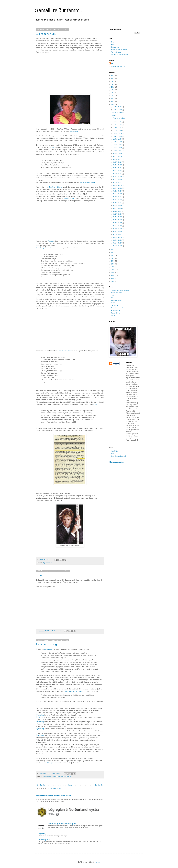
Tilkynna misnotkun (117, 462)
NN (112, 63)
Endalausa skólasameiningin (51, 777)
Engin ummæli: (57, 631)
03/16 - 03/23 (117, 226)
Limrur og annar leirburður (119, 55)
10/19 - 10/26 (117, 145)
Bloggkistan (114, 451)
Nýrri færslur (41, 785)
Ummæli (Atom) (55, 788)
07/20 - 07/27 (117, 182)
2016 (113, 99)
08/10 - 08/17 (117, 174)
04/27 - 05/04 (117, 214)
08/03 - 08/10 (117, 177)
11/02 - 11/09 (117, 139)
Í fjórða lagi (40, 729)
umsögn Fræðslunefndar (74, 691)
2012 (113, 252)
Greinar (113, 45)
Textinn (52, 147)
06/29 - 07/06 (117, 188)
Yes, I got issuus (116, 52)
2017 (113, 96)
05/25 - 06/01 (117, 203)
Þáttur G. (114, 454)
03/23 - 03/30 (117, 223)
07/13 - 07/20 (117, 185)
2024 (113, 75)
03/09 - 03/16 (117, 229)
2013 (113, 250)
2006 (113, 270)
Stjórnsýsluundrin (65, 777)
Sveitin (113, 303)
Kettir (112, 295)
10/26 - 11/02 (117, 142)
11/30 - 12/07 (117, 127)
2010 (113, 258)
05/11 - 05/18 (117, 208)
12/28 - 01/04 (117, 107)
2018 (113, 93)
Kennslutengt (115, 47)
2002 (113, 281)
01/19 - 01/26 (117, 243)
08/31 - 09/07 (117, 165)
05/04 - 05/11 (117, 211)
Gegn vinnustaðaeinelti (118, 456)
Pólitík (113, 298)
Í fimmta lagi (40, 735)
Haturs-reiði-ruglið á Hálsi (119, 50)
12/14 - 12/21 (117, 122)
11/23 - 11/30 (117, 130)
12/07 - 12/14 (117, 125)
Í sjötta (39, 745)
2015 (113, 101)
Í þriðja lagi (40, 722)
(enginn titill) (42, 834)
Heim (70, 785)
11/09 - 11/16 (117, 136)
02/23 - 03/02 (117, 234)
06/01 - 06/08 (117, 200)
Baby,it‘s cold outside (88, 182)
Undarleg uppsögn (47, 644)
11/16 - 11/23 (117, 133)
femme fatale (69, 198)
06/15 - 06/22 (117, 194)
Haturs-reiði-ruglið (117, 293)
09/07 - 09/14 (117, 162)
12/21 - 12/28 (117, 110)
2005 (113, 273)
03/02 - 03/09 (117, 231)
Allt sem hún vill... (47, 34)
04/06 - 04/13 (117, 220)
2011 (113, 255)
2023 (113, 78)
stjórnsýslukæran (53, 763)
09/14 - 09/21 (117, 159)
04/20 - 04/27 (117, 217)
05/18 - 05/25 (117, 205)
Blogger (97, 862)
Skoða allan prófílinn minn (117, 67)
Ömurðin (113, 315)
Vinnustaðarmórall (117, 308)
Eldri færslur (99, 785)
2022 (113, 81)
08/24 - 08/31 (117, 168)
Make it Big (74, 131)
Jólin (39, 575)
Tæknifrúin (114, 305)
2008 (113, 264)
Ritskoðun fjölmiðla (44, 840)
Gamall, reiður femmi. (58, 10)
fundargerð (48, 649)
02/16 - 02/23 (117, 237)
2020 (113, 87)
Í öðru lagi (40, 717)
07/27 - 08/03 (117, 179)
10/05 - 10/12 (117, 151)
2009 (113, 261)
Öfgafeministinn (47, 563)
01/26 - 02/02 (117, 240)
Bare (95, 404)
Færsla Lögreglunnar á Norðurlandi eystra (53, 795)
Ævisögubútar (115, 311)
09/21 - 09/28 (117, 156)
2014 (113, 104)
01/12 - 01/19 (117, 246)
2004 (113, 275)
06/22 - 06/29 (117, 191)
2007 (113, 267)
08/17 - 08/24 (117, 171)
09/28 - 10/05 (117, 153)
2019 (113, 90)
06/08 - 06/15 (117, 197)
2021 (113, 84)
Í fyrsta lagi (40, 715)
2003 (113, 278)
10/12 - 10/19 (117, 148)
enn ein (43, 763)
